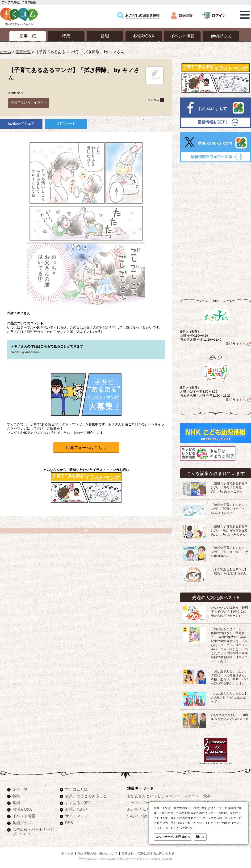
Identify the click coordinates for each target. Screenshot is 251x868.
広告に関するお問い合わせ (156, 854)
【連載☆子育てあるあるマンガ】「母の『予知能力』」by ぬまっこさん (229, 487)
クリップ (155, 75)
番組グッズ (22, 823)
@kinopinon (30, 352)
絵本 (207, 796)
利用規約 (67, 854)
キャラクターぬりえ (144, 802)
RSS (69, 823)
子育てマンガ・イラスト (29, 102)
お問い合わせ (76, 809)
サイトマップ (76, 816)
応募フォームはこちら (86, 448)
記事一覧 (23, 52)
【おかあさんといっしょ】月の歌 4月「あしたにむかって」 (229, 698)
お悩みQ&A (22, 809)
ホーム (6, 52)
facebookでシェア (21, 123)
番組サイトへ (236, 344)
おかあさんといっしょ (146, 809)
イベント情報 (24, 816)
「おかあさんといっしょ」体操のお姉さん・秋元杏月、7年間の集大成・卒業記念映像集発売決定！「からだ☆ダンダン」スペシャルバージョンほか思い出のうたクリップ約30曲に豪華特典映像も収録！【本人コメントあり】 (229, 645)
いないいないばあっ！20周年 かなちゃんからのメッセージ (230, 719)
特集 (16, 796)
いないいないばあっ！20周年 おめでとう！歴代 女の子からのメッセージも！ (229, 612)
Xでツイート (66, 123)
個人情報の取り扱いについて (98, 854)
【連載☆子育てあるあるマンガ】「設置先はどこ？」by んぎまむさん (229, 509)
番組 (16, 803)
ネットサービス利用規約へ (173, 837)
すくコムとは (76, 789)
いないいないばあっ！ (146, 816)
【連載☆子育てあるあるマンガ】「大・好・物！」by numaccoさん (229, 552)
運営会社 (128, 854)
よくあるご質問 (78, 803)
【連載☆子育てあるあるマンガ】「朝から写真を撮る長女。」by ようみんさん (229, 530)
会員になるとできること (86, 796)
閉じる (200, 837)
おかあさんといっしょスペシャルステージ (163, 796)
